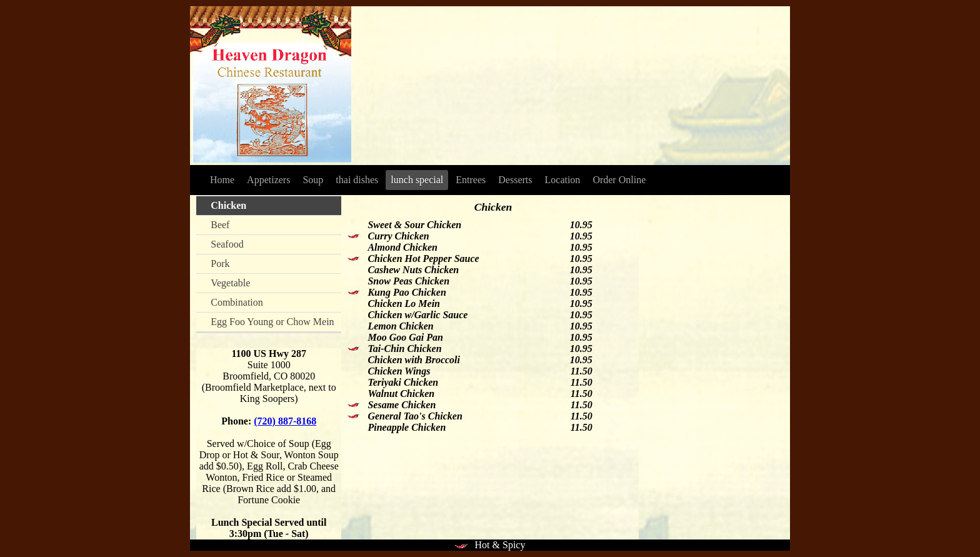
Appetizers (268, 180)
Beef (220, 225)
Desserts (515, 180)
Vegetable (230, 283)
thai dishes (357, 180)
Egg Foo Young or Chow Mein (272, 322)
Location (563, 180)
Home (222, 180)
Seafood (227, 244)
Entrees (471, 180)
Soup (313, 180)
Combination (237, 302)
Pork (220, 263)
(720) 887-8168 (285, 421)
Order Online (619, 180)
